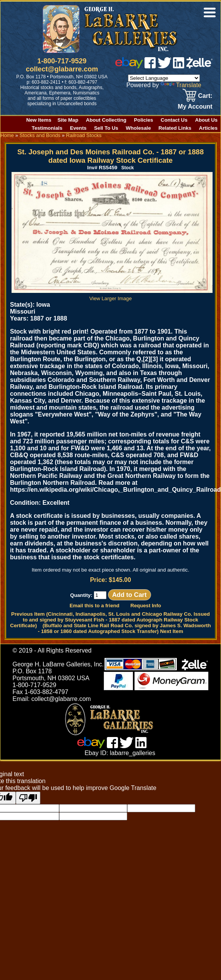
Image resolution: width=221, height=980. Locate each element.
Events (78, 128)
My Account (195, 107)
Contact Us (174, 120)
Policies (144, 120)
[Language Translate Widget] (164, 78)
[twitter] (165, 66)
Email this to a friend (95, 606)
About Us (206, 120)
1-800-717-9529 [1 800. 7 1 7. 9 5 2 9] (62, 61)
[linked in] (179, 66)
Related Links (175, 128)
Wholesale (138, 128)
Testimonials (47, 128)
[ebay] (129, 66)
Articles (208, 128)
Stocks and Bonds (40, 135)
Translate (181, 85)
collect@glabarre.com (62, 69)
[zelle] (199, 66)
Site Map (68, 120)
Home (7, 135)
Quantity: (88, 595)
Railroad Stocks (84, 135)
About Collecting (106, 120)
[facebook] (150, 66)
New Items (39, 120)
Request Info (146, 606)
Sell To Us (106, 128)
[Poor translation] (28, 798)
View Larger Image (112, 296)
